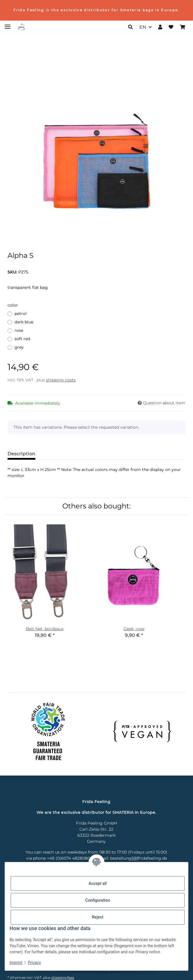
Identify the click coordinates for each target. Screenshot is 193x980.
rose (19, 330)
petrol (21, 314)
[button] (130, 27)
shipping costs (61, 380)
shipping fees (63, 978)
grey (19, 347)
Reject (98, 917)
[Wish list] (171, 27)
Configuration (98, 900)
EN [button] (143, 27)
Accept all (98, 883)
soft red (22, 339)
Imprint (16, 963)
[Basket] (183, 27)
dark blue (24, 322)
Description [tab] (21, 454)
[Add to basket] (12, 46)
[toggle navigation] (8, 24)
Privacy (34, 963)
